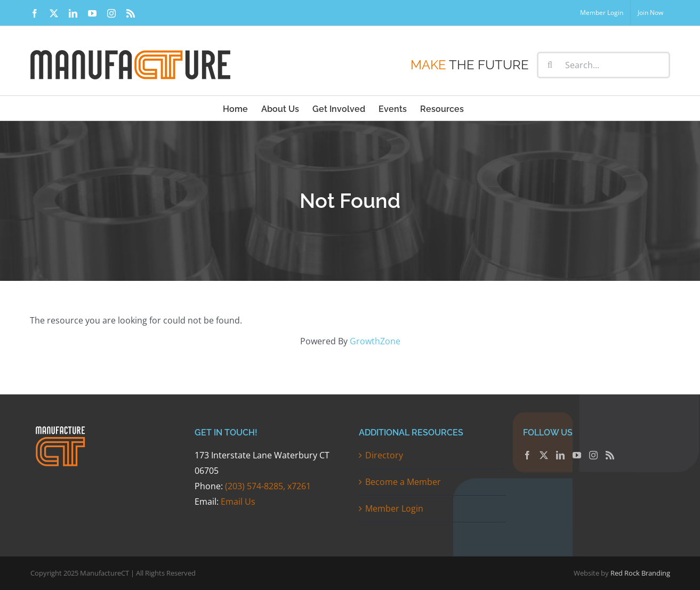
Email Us (238, 502)
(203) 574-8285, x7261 (268, 486)
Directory (384, 455)
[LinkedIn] (560, 455)
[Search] (550, 65)
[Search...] (604, 65)
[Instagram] (593, 455)
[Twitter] (544, 455)
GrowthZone (375, 341)
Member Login (394, 508)
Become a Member (403, 482)
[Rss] (610, 455)
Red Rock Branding (640, 573)
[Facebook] (527, 455)
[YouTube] (577, 455)
